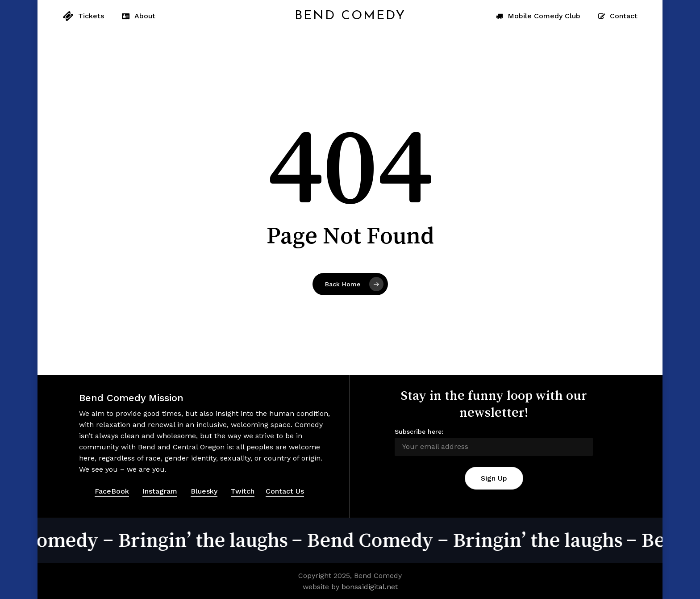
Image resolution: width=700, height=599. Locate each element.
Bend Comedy (350, 16)
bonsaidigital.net (370, 587)
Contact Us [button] (285, 491)
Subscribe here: (419, 431)
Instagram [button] (160, 491)
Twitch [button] (243, 491)
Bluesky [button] (204, 491)
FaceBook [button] (112, 491)
